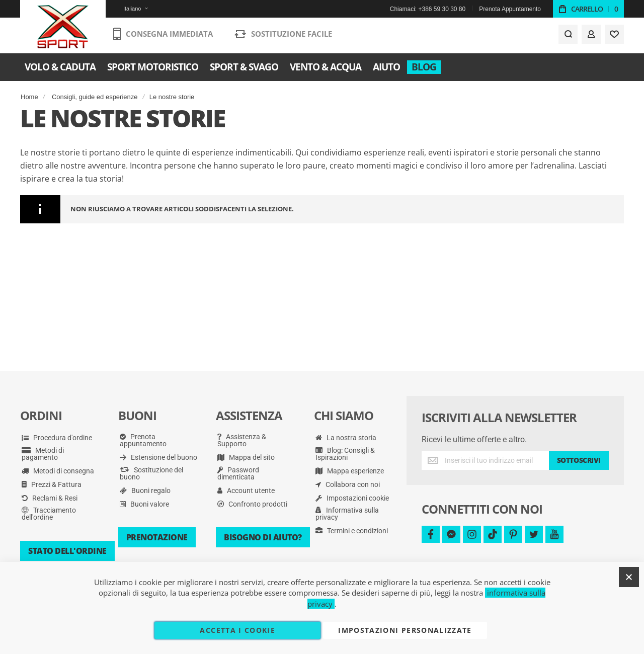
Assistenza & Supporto (242, 440)
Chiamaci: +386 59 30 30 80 (428, 9)
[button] (129, 9)
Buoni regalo (145, 490)
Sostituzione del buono (151, 473)
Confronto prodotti (252, 504)
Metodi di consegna (58, 471)
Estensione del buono (158, 457)
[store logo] (63, 28)
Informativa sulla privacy (347, 514)
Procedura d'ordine (57, 438)
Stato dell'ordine (67, 551)
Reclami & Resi (50, 498)
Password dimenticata (238, 473)
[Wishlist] (614, 36)
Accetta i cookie (237, 630)
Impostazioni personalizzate (405, 630)
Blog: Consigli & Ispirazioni (345, 454)
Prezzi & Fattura (52, 484)
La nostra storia (346, 438)
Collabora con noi (348, 484)
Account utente (246, 490)
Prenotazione (157, 537)
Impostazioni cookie (352, 498)
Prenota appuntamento (143, 440)
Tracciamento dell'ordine (49, 514)
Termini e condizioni (352, 531)
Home (29, 97)
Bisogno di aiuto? (263, 537)
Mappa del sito (246, 457)
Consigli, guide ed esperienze (95, 97)
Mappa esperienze (350, 471)
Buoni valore (144, 504)
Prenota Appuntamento (510, 9)
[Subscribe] (579, 460)
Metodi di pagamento (43, 454)
